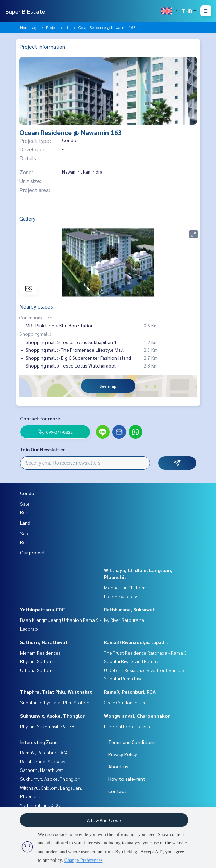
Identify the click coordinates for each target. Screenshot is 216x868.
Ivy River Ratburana (124, 620)
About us (118, 766)
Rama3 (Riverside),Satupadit (136, 642)
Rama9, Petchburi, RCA (130, 692)
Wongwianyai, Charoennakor (137, 716)
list (68, 27)
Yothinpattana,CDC (42, 609)
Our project (33, 552)
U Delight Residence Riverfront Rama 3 (144, 670)
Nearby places (36, 306)
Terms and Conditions (132, 742)
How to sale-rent (127, 779)
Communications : (38, 317)
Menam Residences (40, 653)
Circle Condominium (125, 702)
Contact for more (40, 418)
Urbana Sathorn (37, 670)
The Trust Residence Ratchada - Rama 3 (145, 653)
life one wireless (121, 596)
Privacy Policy (123, 754)
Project (52, 27)
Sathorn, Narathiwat (44, 642)
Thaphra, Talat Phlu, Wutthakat (56, 692)
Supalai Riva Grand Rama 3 (132, 661)
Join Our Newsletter (43, 449)
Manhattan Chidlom (125, 587)
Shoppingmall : (35, 334)
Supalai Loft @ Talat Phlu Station (55, 702)
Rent (25, 512)
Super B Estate (25, 11)
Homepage (29, 27)
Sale (25, 504)
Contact (117, 791)
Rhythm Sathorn (37, 661)
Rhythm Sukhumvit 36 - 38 (47, 726)
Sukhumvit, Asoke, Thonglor (52, 716)
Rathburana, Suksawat (129, 609)
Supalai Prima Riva (123, 678)
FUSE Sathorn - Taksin (127, 726)
